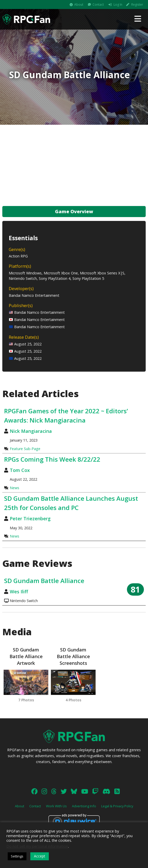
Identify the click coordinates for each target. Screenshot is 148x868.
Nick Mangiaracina (31, 431)
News (15, 488)
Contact (98, 5)
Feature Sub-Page (25, 449)
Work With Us (56, 806)
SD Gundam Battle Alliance (44, 581)
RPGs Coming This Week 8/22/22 (52, 459)
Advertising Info (84, 806)
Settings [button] (17, 856)
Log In (118, 5)
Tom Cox (20, 470)
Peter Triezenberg (30, 518)
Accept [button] (40, 856)
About (79, 5)
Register (137, 5)
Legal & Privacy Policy (117, 806)
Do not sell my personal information (37, 846)
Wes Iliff (19, 592)
